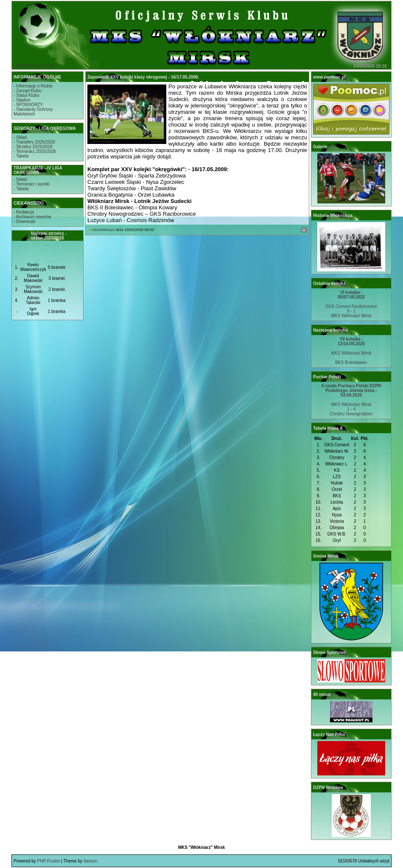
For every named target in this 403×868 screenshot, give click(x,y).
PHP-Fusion (49, 861)
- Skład (20, 137)
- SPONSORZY (28, 105)
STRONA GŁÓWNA (35, 66)
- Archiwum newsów (32, 217)
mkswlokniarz (104, 230)
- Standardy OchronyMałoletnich (33, 112)
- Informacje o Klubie (33, 86)
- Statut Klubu (27, 95)
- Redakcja (24, 212)
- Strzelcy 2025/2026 (33, 147)
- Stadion (22, 100)
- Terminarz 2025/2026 (35, 151)
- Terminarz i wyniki (32, 184)
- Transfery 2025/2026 (34, 142)
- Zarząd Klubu (28, 91)
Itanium (91, 861)
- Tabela (21, 156)
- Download (24, 221)
